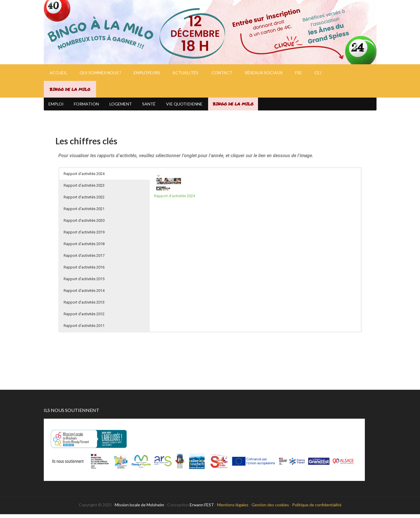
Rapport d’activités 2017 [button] (84, 259)
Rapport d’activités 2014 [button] (84, 294)
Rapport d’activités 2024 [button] (84, 177)
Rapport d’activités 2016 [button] (84, 271)
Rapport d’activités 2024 (175, 200)
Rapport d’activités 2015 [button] (84, 283)
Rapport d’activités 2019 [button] (84, 236)
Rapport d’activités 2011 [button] (84, 329)
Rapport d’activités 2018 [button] (84, 248)
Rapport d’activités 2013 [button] (84, 306)
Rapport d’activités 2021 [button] (84, 213)
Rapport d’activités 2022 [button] (84, 201)
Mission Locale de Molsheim (210, 32)
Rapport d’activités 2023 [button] (84, 189)
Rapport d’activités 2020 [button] (84, 224)
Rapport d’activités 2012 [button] (84, 318)
